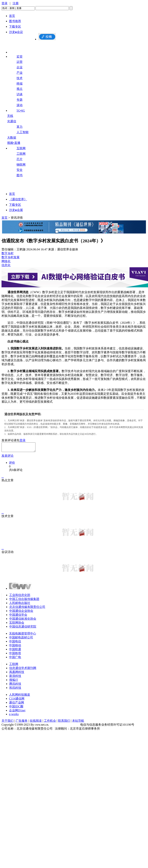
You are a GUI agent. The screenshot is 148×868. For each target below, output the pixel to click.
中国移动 (15, 647)
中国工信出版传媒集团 (24, 601)
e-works (14, 716)
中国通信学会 (18, 616)
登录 (5, 3)
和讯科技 (15, 689)
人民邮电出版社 (20, 605)
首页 (12, 16)
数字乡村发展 (11, 257)
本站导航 (78, 722)
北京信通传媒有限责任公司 (27, 609)
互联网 (21, 148)
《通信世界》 (18, 199)
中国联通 (15, 651)
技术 (20, 78)
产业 (20, 73)
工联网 (21, 154)
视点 (20, 89)
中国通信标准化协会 (23, 620)
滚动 (20, 105)
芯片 (20, 159)
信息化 (6, 265)
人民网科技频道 (20, 696)
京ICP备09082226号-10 (65, 726)
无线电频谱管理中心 (23, 635)
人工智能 (23, 132)
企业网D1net (17, 712)
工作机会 (50, 722)
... (3, 478)
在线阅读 (36, 722)
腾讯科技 (15, 685)
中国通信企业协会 (21, 612)
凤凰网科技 (17, 674)
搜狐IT (14, 681)
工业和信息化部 (20, 597)
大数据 (12, 138)
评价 (12, 464)
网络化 (6, 261)
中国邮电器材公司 (21, 639)
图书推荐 (15, 21)
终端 (20, 84)
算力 (20, 127)
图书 (20, 175)
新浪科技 (15, 678)
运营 (20, 62)
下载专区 (15, 27)
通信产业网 (17, 704)
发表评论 (8, 457)
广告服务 (22, 722)
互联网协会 (17, 624)
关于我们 (8, 722)
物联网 (21, 165)
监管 (20, 57)
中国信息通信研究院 (23, 628)
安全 (20, 170)
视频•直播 (14, 143)
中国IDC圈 (16, 708)
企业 (20, 67)
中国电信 (15, 643)
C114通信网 (17, 700)
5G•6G (21, 111)
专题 (20, 100)
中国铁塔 (15, 655)
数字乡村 (8, 253)
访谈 (20, 94)
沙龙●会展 (16, 210)
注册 (16, 3)
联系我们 (64, 722)
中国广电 (15, 659)
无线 (10, 116)
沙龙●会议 (16, 32)
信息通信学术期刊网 (23, 670)
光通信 (12, 121)
